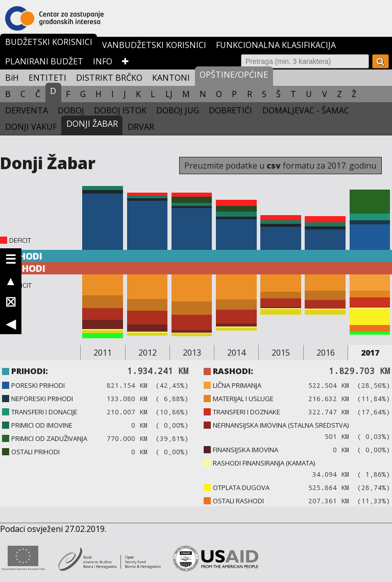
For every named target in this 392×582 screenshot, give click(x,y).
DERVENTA (27, 110)
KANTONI (171, 78)
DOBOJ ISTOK (120, 110)
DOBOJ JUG (178, 110)
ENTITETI (47, 78)
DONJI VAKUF (31, 127)
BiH (12, 78)
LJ (169, 94)
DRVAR (141, 127)
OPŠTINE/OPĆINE (234, 75)
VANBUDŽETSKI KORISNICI (154, 45)
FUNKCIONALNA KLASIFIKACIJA (276, 45)
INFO (103, 61)
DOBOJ (71, 110)
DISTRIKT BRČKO (109, 78)
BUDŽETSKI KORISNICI (49, 42)
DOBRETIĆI (230, 110)
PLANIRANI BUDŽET (44, 61)
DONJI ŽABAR (92, 124)
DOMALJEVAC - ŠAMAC (306, 110)
